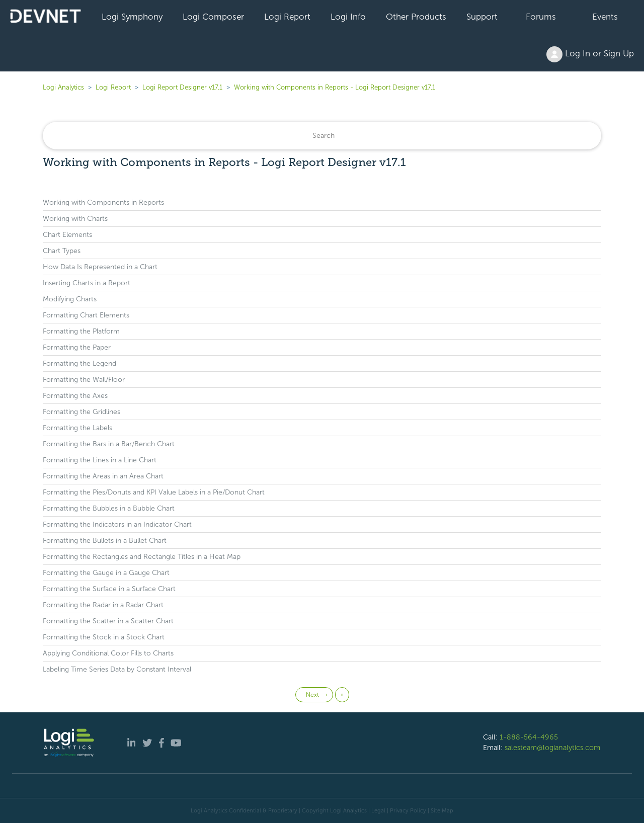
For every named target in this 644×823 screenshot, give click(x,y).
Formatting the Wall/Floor (84, 380)
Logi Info (348, 17)
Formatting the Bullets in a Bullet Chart (105, 541)
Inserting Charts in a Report (87, 283)
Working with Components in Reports (103, 202)
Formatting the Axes (75, 396)
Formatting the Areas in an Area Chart (103, 476)
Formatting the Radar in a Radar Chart (103, 605)
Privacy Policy (408, 810)
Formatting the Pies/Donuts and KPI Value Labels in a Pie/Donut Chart (154, 492)
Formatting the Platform (81, 331)
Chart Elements (67, 235)
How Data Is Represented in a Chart (100, 267)
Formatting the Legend (79, 363)
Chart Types (62, 251)
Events (605, 17)
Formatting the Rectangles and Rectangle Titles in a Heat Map (142, 557)
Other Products (416, 17)
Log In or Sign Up (590, 54)
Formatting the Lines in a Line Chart (100, 460)
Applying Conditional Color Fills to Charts (108, 653)
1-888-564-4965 (529, 737)
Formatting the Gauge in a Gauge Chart (106, 573)
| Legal (377, 810)
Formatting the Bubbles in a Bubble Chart (109, 508)
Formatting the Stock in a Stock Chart (104, 637)
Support (482, 17)
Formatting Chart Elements (86, 315)
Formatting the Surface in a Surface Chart (109, 589)
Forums (541, 17)
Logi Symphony (132, 17)
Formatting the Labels (77, 428)
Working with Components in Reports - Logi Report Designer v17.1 (335, 87)
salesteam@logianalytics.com (552, 748)
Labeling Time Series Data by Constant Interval (117, 669)
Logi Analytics (63, 87)
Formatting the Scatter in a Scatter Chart (108, 621)
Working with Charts (75, 219)
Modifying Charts (70, 299)
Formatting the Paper (77, 347)
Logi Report (287, 17)
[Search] (322, 136)
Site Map (442, 810)
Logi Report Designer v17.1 (182, 87)
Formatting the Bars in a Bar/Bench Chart (109, 444)
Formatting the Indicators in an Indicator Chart (117, 524)
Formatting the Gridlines (82, 412)
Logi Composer (213, 17)
